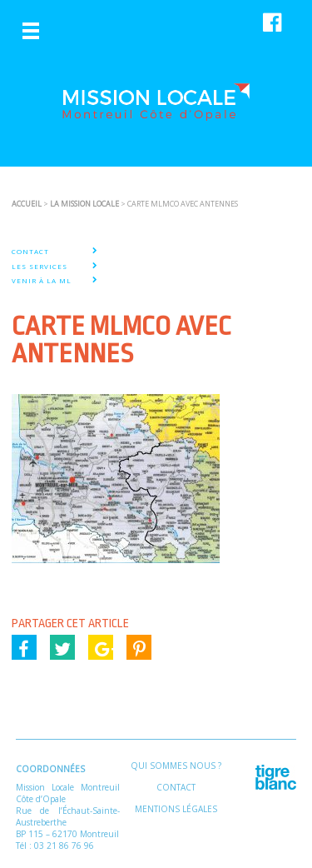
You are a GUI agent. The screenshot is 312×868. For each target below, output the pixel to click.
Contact (176, 787)
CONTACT (30, 252)
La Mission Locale (84, 204)
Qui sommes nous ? (176, 766)
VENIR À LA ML (42, 281)
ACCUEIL (27, 204)
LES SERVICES (40, 267)
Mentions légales (176, 809)
